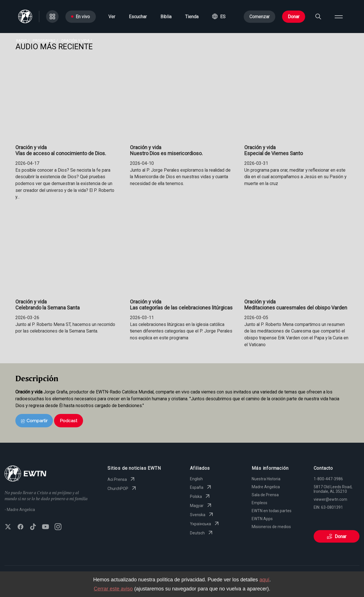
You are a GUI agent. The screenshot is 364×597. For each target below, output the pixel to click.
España (201, 487)
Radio (22, 40)
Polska (200, 497)
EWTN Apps (262, 519)
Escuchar (138, 17)
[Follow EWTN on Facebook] (20, 527)
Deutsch (202, 533)
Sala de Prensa (265, 495)
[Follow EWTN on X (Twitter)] (8, 527)
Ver (112, 17)
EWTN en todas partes (272, 511)
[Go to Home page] (25, 474)
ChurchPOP (122, 489)
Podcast (69, 421)
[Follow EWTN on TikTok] (33, 527)
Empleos (259, 503)
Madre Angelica (266, 487)
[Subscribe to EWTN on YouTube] (45, 527)
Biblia (166, 17)
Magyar (201, 506)
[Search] (318, 17)
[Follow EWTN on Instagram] (58, 527)
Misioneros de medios (271, 527)
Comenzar (259, 17)
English (196, 479)
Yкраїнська (205, 524)
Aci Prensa (122, 479)
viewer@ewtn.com (330, 499)
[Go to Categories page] (52, 17)
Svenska (202, 515)
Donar (294, 17)
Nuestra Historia (266, 479)
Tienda (192, 17)
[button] (219, 17)
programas (44, 40)
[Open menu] (339, 17)
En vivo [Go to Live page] (80, 17)
